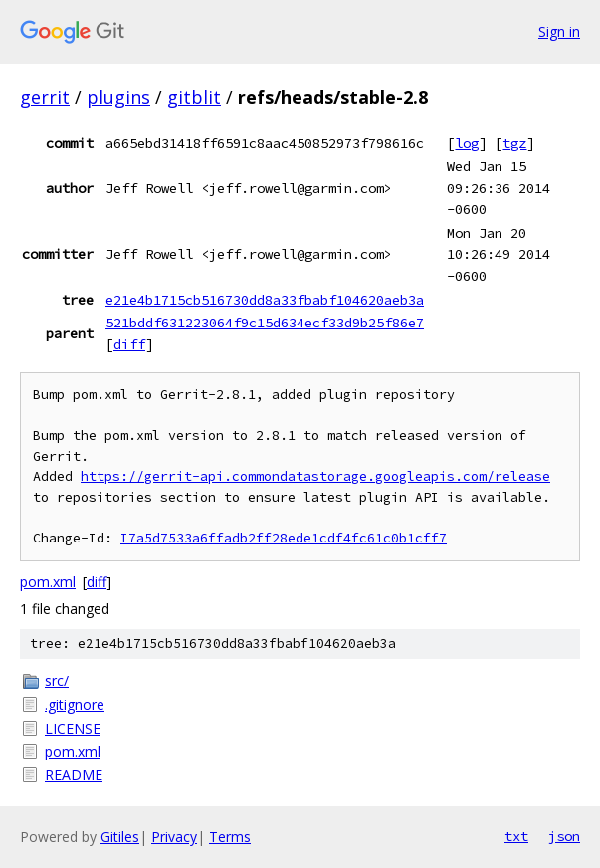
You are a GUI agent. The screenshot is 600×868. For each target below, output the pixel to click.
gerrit (45, 97)
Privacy (174, 837)
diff (129, 344)
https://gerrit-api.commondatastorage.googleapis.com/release (315, 476)
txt (516, 836)
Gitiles (120, 837)
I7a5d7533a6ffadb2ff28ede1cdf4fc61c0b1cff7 (284, 538)
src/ (57, 680)
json (564, 836)
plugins (118, 97)
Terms (230, 837)
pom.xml (48, 582)
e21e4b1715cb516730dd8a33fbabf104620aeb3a (265, 300)
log (467, 143)
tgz (514, 143)
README (74, 775)
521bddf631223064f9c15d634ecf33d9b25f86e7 (265, 323)
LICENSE (73, 728)
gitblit (194, 97)
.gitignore (75, 704)
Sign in (559, 31)
